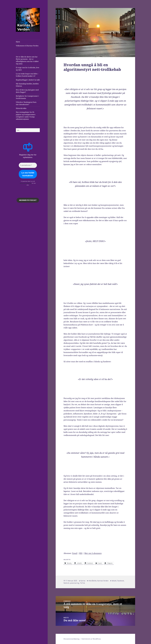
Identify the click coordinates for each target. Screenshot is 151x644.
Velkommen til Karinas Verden (27, 46)
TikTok (82, 583)
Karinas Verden (103, 581)
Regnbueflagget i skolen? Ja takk (28, 80)
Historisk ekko (21, 108)
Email (75, 553)
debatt (114, 581)
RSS (81, 553)
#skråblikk (92, 581)
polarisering (75, 583)
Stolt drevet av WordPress (91, 639)
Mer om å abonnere (93, 553)
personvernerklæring (26, 183)
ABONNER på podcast (28, 200)
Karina (83, 581)
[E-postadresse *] (28, 165)
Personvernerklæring (72, 639)
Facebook (121, 581)
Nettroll (66, 583)
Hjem (18, 42)
